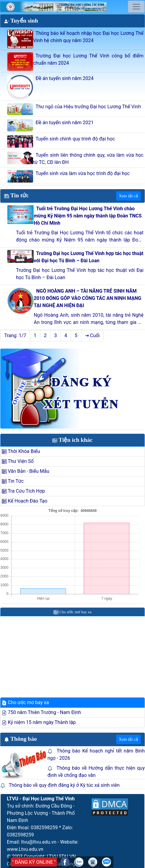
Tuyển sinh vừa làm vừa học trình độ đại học (83, 173)
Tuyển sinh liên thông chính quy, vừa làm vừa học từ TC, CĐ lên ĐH (88, 159)
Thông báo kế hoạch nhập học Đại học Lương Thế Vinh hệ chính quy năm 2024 (88, 37)
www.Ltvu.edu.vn (25, 849)
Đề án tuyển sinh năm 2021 (65, 123)
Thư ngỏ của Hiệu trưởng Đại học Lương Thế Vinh (88, 107)
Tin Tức (13, 481)
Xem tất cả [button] (128, 196)
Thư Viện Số (18, 461)
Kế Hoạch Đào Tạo (25, 501)
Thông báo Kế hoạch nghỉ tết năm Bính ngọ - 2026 (96, 754)
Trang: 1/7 (15, 336)
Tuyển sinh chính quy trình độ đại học (75, 139)
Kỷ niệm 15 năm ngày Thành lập (39, 722)
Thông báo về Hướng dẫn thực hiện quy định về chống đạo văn (96, 772)
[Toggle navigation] (136, 7)
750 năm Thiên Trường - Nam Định (41, 712)
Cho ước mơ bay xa (25, 702)
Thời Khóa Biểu (21, 451)
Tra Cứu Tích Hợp (23, 491)
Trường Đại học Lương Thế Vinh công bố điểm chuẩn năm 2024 (88, 59)
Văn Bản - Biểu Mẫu (26, 471)
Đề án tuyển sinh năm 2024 (65, 78)
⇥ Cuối (92, 336)
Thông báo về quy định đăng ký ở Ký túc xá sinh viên (64, 785)
